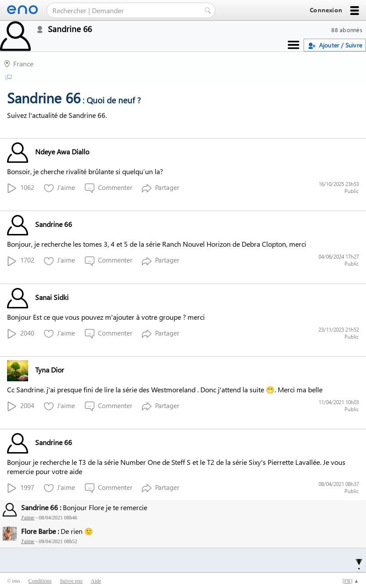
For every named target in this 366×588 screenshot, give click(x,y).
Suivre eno (71, 581)
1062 (21, 188)
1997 (21, 488)
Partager (161, 188)
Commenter (109, 188)
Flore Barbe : (40, 531)
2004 (21, 406)
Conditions (40, 581)
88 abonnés (347, 30)
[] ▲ (351, 581)
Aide (96, 581)
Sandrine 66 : (41, 507)
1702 (21, 261)
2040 (21, 334)
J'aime (60, 188)
